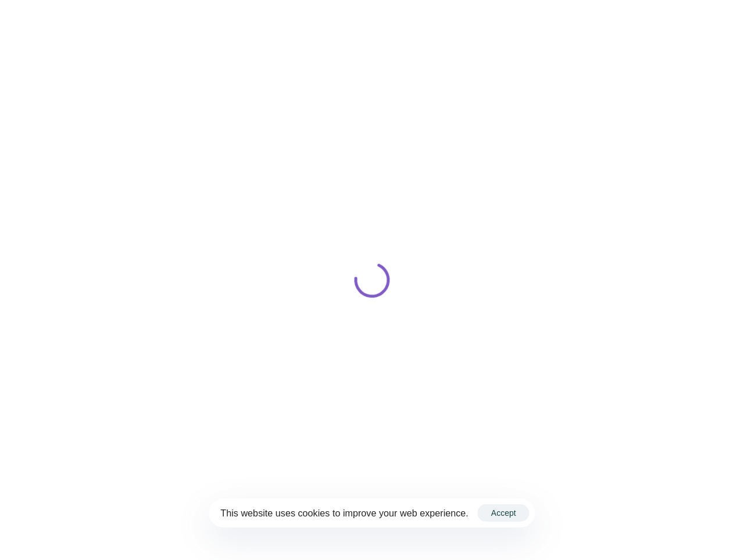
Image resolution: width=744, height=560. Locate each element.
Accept (504, 513)
